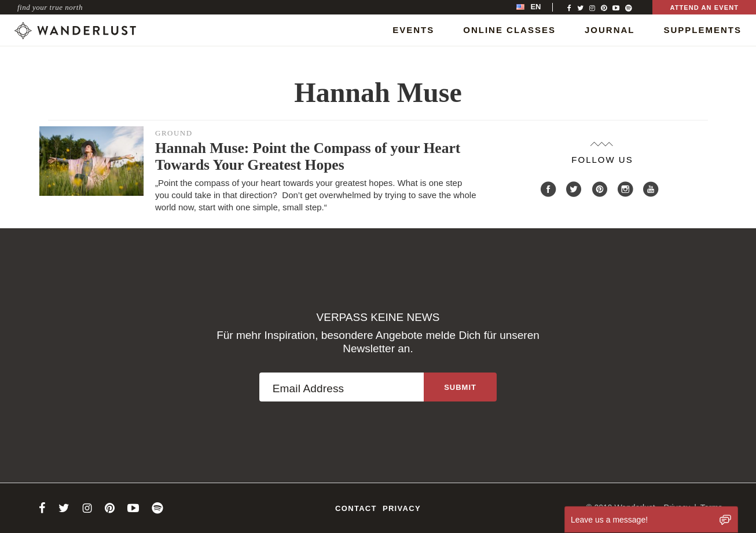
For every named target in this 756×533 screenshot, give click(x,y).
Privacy (402, 508)
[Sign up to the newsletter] (460, 387)
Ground (174, 133)
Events (413, 30)
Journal (610, 30)
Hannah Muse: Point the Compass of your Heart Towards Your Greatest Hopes (308, 156)
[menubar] (541, 7)
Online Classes (509, 30)
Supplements (702, 30)
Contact (356, 508)
